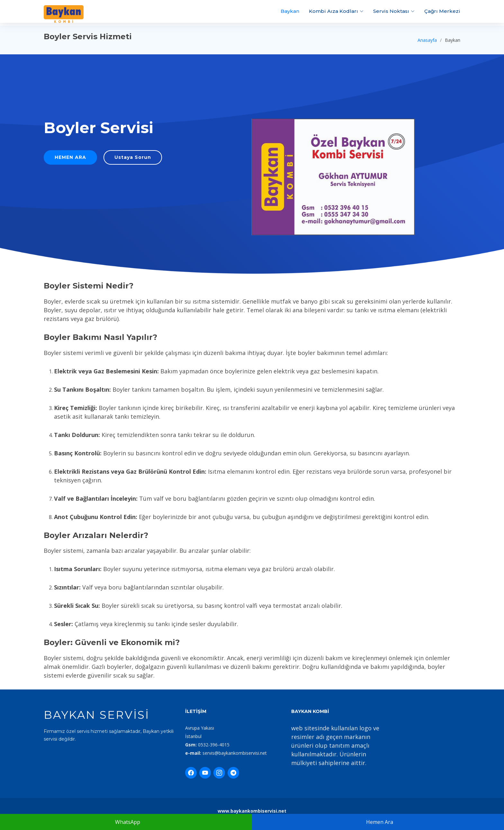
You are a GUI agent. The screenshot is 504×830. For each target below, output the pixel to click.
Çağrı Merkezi (442, 11)
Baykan (290, 11)
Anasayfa (427, 40)
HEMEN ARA (75, 159)
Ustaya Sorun (134, 159)
